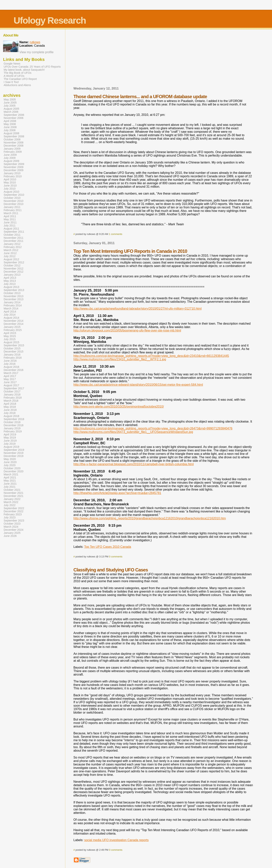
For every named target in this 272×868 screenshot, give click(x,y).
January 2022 (12, 499)
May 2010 (10, 182)
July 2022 (10, 505)
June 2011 (10, 222)
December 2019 (14, 456)
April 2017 (10, 376)
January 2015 (12, 327)
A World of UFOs (14, 76)
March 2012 (11, 250)
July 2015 (10, 339)
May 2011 (10, 219)
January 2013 (12, 275)
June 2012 (10, 253)
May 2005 (10, 99)
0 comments (116, 557)
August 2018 (11, 416)
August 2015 (11, 342)
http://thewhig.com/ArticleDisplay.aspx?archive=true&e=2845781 (117, 493)
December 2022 (14, 511)
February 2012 (13, 247)
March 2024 (11, 527)
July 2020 (10, 465)
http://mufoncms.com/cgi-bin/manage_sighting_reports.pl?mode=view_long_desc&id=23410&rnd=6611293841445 (151, 356)
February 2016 (13, 358)
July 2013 (10, 284)
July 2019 (10, 444)
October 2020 (12, 468)
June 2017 (10, 382)
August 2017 (11, 385)
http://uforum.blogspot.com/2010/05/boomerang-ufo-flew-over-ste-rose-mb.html (127, 330)
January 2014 (12, 302)
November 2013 (14, 296)
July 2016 (10, 364)
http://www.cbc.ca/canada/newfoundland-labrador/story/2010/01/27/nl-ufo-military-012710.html (137, 309)
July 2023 (10, 517)
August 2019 (11, 447)
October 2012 (12, 265)
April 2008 (10, 121)
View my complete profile (36, 52)
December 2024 (14, 530)
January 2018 (12, 395)
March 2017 (11, 373)
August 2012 (11, 259)
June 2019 (10, 441)
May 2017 (10, 379)
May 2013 (10, 281)
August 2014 (11, 318)
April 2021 (10, 478)
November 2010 (14, 201)
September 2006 (14, 115)
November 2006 (14, 118)
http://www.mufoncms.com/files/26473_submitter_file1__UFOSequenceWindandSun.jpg (133, 432)
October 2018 (12, 422)
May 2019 (10, 438)
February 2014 (13, 305)
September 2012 (14, 262)
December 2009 (14, 170)
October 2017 (12, 391)
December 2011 (14, 241)
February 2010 (13, 176)
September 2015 (14, 345)
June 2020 (10, 462)
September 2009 (14, 164)
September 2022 (14, 508)
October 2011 (12, 235)
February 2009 (13, 152)
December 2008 (14, 146)
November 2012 (14, 269)
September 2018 (14, 419)
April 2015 (10, 333)
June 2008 (10, 127)
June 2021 (10, 484)
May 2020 (10, 459)
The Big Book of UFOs (17, 73)
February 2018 (13, 398)
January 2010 (12, 173)
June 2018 (10, 410)
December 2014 (14, 324)
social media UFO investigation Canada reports (116, 840)
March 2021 (11, 474)
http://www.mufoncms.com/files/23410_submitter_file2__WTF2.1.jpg (120, 359)
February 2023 (13, 514)
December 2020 (14, 471)
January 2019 (12, 428)
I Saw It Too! (11, 82)
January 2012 (12, 244)
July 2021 (10, 487)
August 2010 (11, 192)
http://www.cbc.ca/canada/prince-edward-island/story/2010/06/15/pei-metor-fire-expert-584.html (138, 385)
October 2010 (12, 198)
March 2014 (11, 308)
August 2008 (11, 133)
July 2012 (10, 256)
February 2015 (13, 330)
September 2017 (14, 388)
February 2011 (13, 210)
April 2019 (10, 434)
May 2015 (10, 336)
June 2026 (10, 536)
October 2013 (12, 293)
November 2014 (14, 321)
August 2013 (11, 287)
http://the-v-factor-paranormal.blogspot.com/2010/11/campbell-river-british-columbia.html (134, 464)
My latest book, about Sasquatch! (24, 70)
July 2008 (10, 130)
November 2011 (14, 238)
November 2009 (14, 167)
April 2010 (10, 179)
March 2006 (11, 112)
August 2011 (11, 229)
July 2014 (10, 315)
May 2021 (10, 481)
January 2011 (12, 207)
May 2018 (10, 407)
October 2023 (12, 524)
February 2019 (13, 431)
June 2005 (10, 103)
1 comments (116, 234)
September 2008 (14, 136)
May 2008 (10, 124)
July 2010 (10, 189)
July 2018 (10, 413)
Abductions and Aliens (17, 85)
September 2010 (14, 195)
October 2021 (12, 490)
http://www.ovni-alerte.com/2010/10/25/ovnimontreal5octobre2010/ (119, 407)
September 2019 (14, 450)
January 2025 (12, 533)
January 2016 (12, 355)
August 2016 (11, 367)
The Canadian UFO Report (20, 79)
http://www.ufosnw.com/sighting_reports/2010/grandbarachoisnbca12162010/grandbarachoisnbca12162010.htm (150, 518)
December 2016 (14, 370)
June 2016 (10, 361)
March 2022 (11, 502)
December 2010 (14, 204)
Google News (12, 64)
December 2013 (14, 299)
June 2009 (10, 155)
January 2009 (12, 149)
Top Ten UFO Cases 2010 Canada (108, 547)
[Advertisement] (163, 59)
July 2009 (10, 158)
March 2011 (11, 213)
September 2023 (14, 521)
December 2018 (14, 425)
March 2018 (11, 401)
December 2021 (14, 496)
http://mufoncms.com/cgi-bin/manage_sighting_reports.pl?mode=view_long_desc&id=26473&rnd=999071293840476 (153, 428)
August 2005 (11, 109)
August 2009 (11, 161)
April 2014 (10, 312)
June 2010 (10, 186)
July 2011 (10, 225)
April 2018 (10, 404)
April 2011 (10, 216)
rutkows (35, 42)
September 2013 (14, 290)
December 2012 (14, 272)
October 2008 (12, 139)
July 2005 (10, 106)
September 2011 (14, 232)
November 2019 (14, 453)
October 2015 (12, 348)
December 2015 (14, 352)
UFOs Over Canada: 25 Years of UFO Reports (32, 67)
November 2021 (14, 493)
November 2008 (14, 143)
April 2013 (10, 278)
